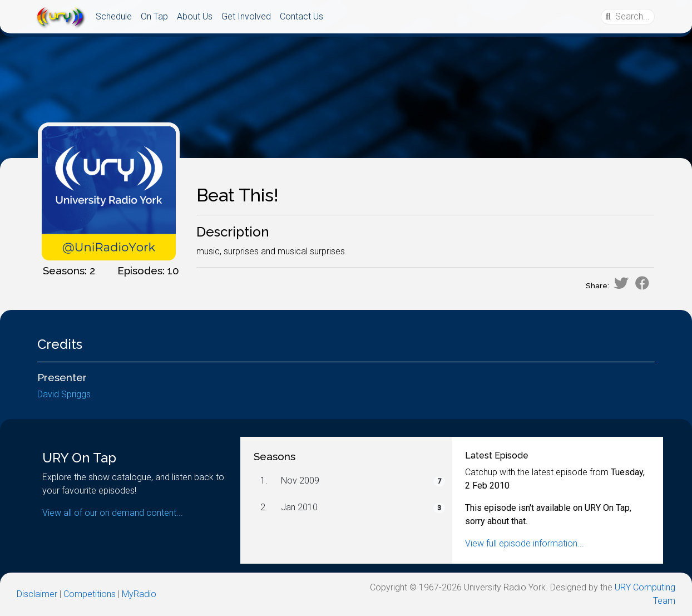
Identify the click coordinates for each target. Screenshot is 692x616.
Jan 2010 (299, 507)
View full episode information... (525, 543)
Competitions (90, 594)
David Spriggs (64, 394)
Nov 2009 (300, 481)
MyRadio (139, 594)
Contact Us (301, 16)
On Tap (154, 16)
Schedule (114, 16)
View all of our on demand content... (113, 513)
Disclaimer (37, 594)
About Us (195, 16)
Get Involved (246, 16)
